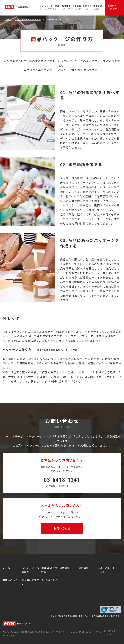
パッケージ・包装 (51, 7)
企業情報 (77, 7)
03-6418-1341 (62, 480)
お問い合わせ (114, 7)
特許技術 (66, 7)
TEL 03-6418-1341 (80, 632)
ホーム (8, 19)
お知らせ (87, 7)
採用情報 (98, 7)
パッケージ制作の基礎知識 (28, 19)
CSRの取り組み (49, 580)
